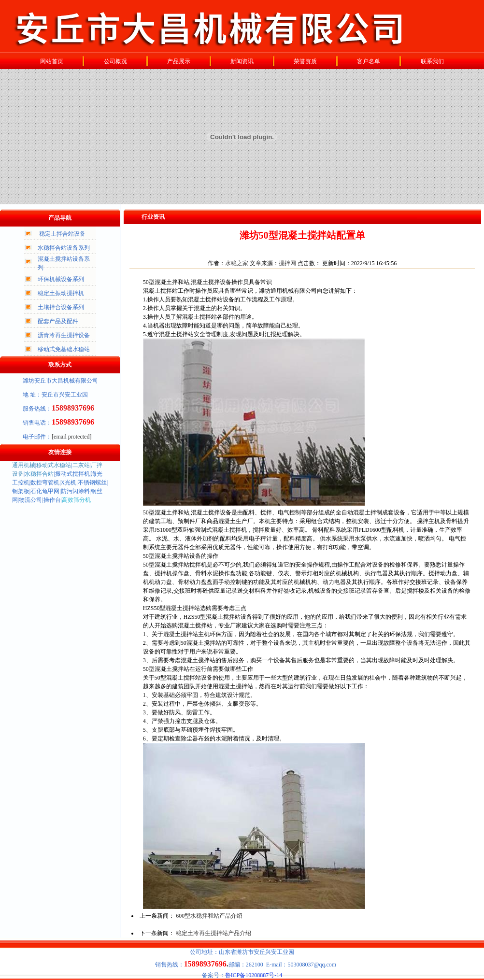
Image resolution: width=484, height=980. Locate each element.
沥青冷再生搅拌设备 (64, 335)
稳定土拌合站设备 (62, 234)
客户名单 (369, 61)
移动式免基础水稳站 (64, 349)
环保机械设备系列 (61, 279)
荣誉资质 (305, 61)
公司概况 (115, 61)
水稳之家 (237, 263)
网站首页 (52, 61)
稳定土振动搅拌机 (61, 293)
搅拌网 (287, 263)
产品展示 (179, 61)
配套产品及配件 (58, 321)
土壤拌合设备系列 (61, 307)
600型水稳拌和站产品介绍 (209, 916)
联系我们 (432, 61)
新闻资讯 (242, 61)
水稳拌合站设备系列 (64, 248)
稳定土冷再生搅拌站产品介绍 (214, 933)
